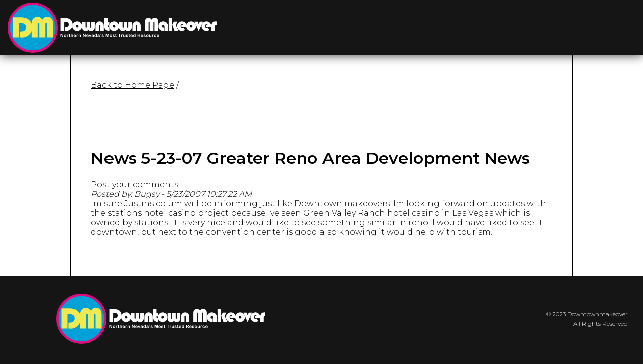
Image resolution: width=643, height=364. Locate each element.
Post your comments (135, 185)
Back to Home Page (133, 85)
